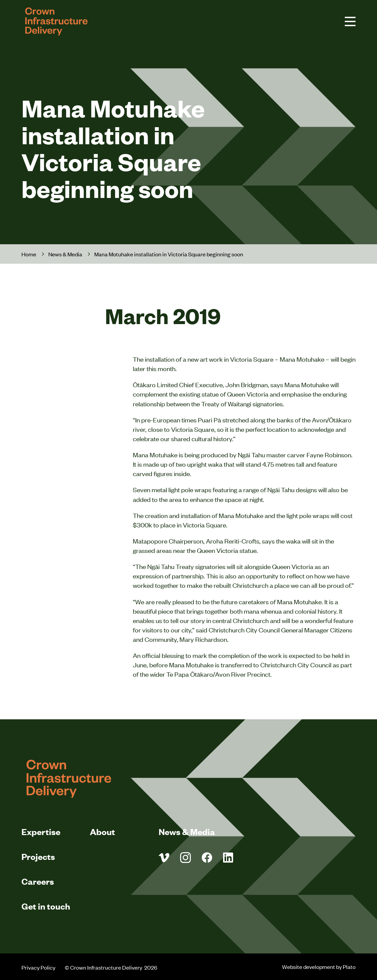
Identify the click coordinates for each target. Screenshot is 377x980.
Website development (309, 967)
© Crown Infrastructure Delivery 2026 (112, 967)
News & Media (65, 254)
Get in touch (46, 906)
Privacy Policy (38, 967)
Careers (38, 881)
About (102, 832)
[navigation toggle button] (350, 21)
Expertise (41, 832)
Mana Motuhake (302, 359)
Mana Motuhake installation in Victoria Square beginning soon (169, 254)
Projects (38, 856)
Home (29, 254)
